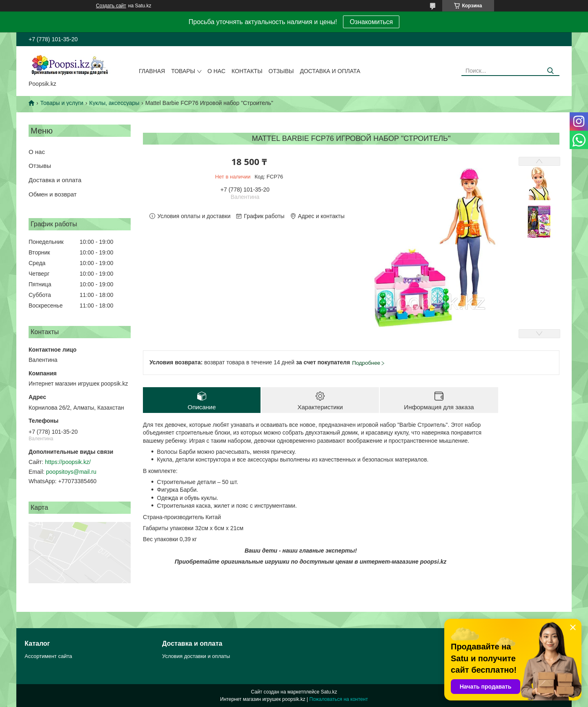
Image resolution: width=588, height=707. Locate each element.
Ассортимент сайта (48, 656)
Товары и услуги (62, 103)
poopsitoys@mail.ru (71, 472)
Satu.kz (329, 692)
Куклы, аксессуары (115, 103)
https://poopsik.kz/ (68, 462)
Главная (152, 71)
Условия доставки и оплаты (196, 656)
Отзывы (281, 71)
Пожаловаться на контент (339, 699)
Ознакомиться (371, 22)
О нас (216, 71)
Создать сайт (111, 6)
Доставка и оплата (330, 71)
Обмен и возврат (53, 194)
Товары (183, 71)
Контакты (247, 71)
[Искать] (550, 71)
